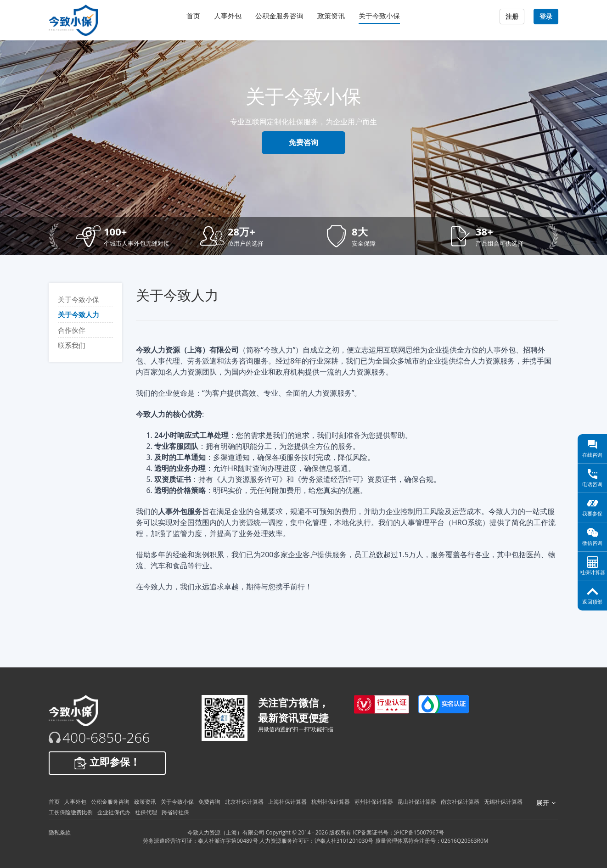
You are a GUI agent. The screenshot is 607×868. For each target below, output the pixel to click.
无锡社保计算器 (503, 802)
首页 (193, 16)
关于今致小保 (379, 16)
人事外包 (228, 16)
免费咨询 (303, 143)
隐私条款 (60, 832)
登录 (546, 17)
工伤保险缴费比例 (71, 812)
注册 (512, 17)
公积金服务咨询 (279, 16)
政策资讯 (331, 16)
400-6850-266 (106, 738)
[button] (131, 236)
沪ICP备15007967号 (419, 832)
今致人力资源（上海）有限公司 (226, 832)
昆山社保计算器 (417, 802)
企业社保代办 (114, 812)
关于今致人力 (79, 314)
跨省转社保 (175, 812)
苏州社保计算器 (374, 802)
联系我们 (72, 345)
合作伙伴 (72, 330)
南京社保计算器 (460, 802)
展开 (546, 803)
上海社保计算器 (287, 802)
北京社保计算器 (244, 802)
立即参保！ (107, 763)
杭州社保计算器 (331, 802)
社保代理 (146, 812)
